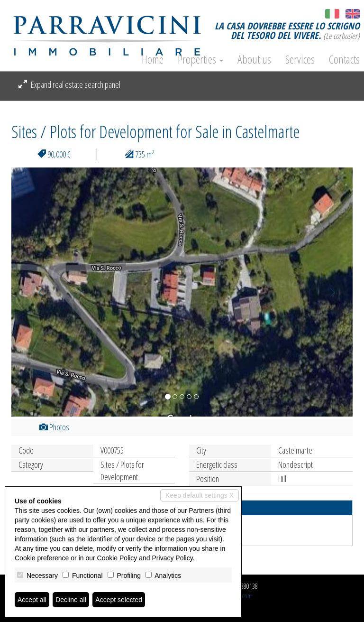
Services (300, 59)
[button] (37, 292)
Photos (54, 427)
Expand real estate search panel (69, 84)
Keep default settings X (200, 495)
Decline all (71, 600)
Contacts (344, 59)
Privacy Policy (173, 558)
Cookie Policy (117, 558)
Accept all (32, 600)
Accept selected (119, 600)
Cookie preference (42, 558)
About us (254, 59)
